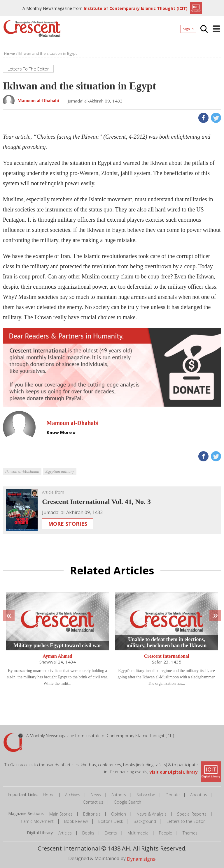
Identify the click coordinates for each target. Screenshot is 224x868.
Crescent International (167, 656)
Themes (190, 833)
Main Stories (61, 814)
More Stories (68, 524)
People (166, 833)
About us (199, 795)
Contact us (93, 802)
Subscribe (146, 795)
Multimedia (138, 833)
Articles (65, 833)
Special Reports (192, 814)
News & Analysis (152, 814)
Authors (119, 795)
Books (88, 833)
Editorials (92, 814)
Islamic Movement (37, 821)
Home (49, 795)
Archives (73, 795)
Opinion (119, 814)
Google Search (127, 802)
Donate (173, 795)
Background (145, 821)
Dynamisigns (141, 859)
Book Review (76, 821)
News (96, 795)
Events (111, 833)
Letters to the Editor (186, 821)
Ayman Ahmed (57, 656)
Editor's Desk (111, 821)
